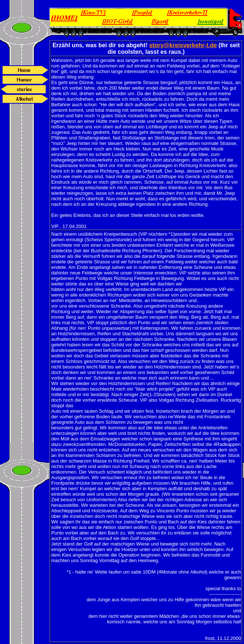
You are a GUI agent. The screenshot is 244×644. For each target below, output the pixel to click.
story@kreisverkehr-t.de (183, 45)
